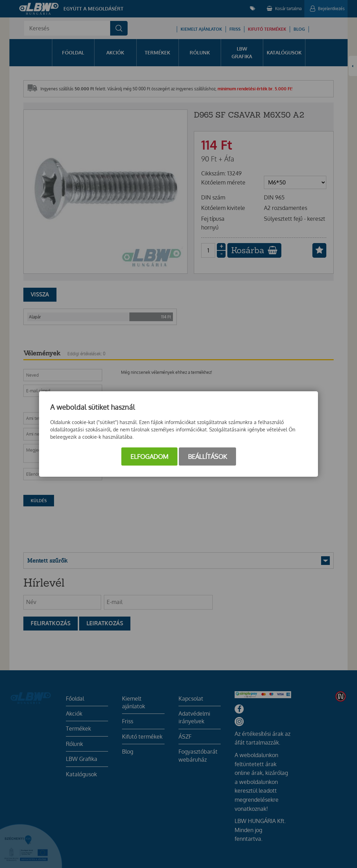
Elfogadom (149, 456)
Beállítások (207, 456)
